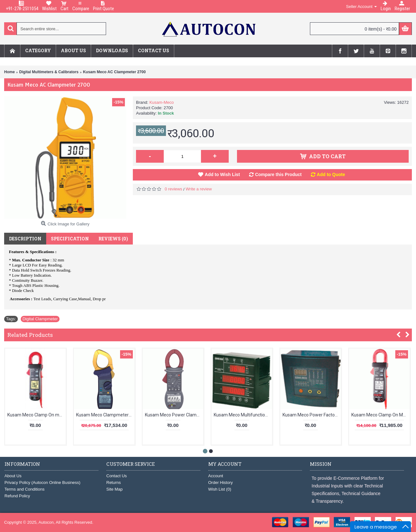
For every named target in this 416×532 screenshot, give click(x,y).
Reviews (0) (113, 239)
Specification (70, 239)
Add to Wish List (222, 174)
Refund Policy (17, 496)
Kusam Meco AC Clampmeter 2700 (114, 72)
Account (216, 476)
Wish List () (220, 489)
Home (9, 72)
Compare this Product (278, 174)
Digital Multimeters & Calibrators (49, 72)
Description (25, 239)
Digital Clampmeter (40, 319)
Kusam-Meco (162, 102)
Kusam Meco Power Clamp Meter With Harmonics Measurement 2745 (174, 415)
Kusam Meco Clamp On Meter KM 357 (380, 415)
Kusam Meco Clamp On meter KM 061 (36, 415)
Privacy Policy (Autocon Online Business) (42, 482)
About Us (13, 476)
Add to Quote (331, 174)
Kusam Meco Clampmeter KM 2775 (105, 415)
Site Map (115, 489)
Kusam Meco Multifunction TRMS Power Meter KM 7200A (243, 415)
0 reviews (173, 189)
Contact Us (117, 476)
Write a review (199, 189)
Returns (114, 482)
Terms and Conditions (25, 489)
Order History (221, 482)
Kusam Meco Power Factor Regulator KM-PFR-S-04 (312, 415)
